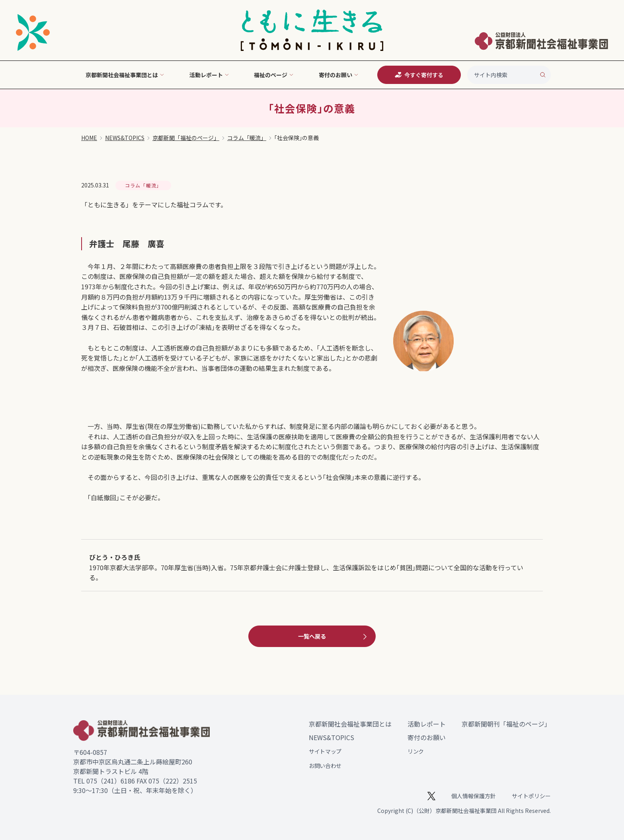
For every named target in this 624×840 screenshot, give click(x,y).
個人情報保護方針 (474, 796)
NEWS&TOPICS (125, 138)
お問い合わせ (325, 766)
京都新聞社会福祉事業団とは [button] (125, 75)
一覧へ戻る (333, 636)
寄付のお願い (427, 737)
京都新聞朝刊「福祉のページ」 (506, 724)
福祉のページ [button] (274, 75)
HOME (89, 138)
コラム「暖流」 (247, 138)
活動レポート (427, 724)
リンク (416, 751)
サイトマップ (325, 751)
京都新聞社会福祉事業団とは (350, 724)
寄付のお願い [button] (339, 75)
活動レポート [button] (209, 75)
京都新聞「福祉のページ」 (186, 138)
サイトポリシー (531, 796)
